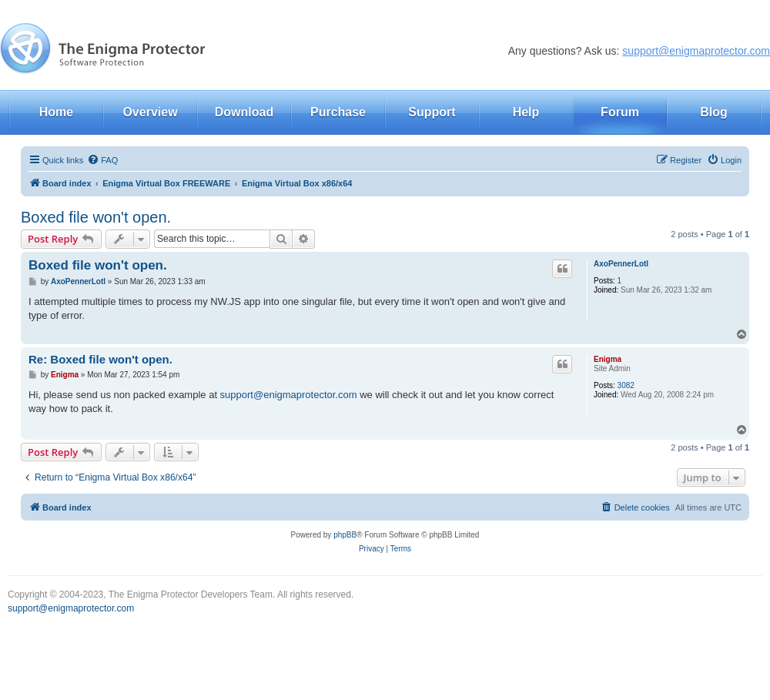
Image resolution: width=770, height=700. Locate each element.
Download (244, 112)
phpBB (345, 535)
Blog (714, 112)
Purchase (338, 112)
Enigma (608, 359)
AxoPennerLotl (621, 264)
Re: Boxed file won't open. (100, 359)
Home (56, 112)
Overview (150, 112)
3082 (626, 385)
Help (526, 112)
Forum (620, 112)
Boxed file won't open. (96, 217)
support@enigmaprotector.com (696, 51)
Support (432, 112)
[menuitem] (102, 160)
